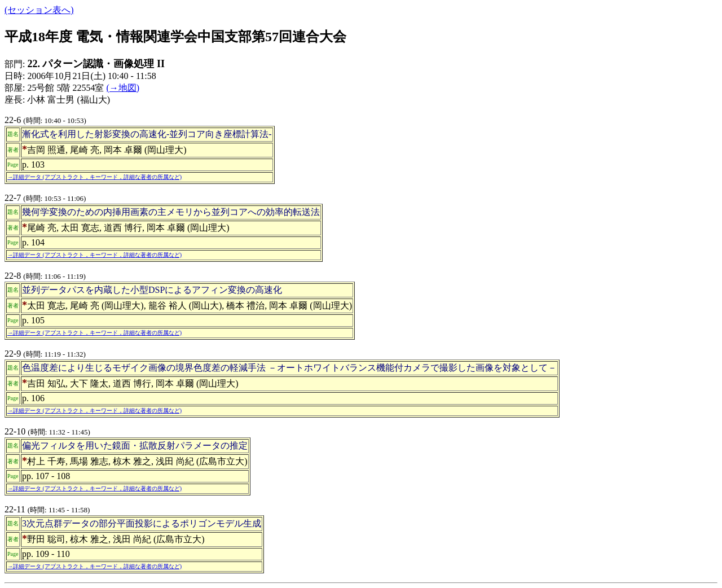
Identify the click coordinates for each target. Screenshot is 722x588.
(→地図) (123, 88)
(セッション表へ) (39, 10)
